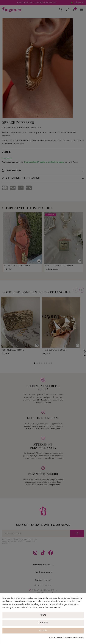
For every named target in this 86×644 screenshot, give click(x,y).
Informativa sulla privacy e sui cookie (66, 638)
